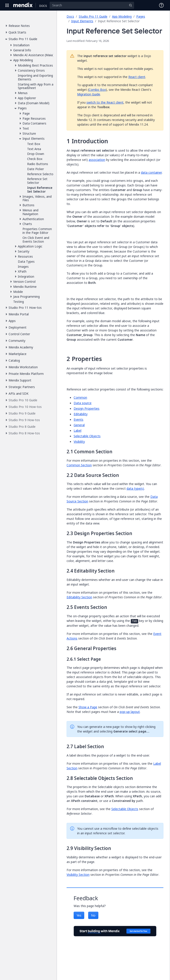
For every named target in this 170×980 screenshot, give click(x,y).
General (79, 425)
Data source (83, 403)
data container (151, 172)
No (93, 915)
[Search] (92, 5)
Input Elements (82, 21)
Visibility (79, 442)
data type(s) (135, 488)
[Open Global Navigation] (7, 5)
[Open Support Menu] (161, 5)
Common (80, 397)
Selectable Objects (87, 436)
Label (78, 430)
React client (137, 77)
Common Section (79, 465)
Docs (70, 16)
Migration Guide (89, 94)
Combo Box (97, 90)
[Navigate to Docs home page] (43, 5)
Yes (79, 915)
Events (78, 419)
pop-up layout (130, 712)
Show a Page (88, 707)
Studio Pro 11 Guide (93, 16)
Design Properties (87, 408)
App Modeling (122, 16)
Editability (81, 414)
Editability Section (79, 597)
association (97, 160)
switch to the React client (105, 102)
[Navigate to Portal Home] (23, 5)
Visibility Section (78, 875)
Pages (141, 16)
